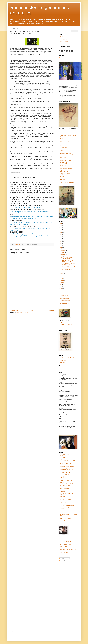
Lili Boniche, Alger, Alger (65, 507)
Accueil (32, 310)
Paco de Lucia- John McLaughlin (66, 471)
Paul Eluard (62, 362)
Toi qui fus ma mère (64, 172)
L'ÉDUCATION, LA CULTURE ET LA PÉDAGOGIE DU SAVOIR (67, 153)
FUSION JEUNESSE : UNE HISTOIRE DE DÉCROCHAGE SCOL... (69, 269)
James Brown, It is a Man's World (67, 493)
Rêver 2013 (62, 181)
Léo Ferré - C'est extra (64, 474)
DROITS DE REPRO (64, 41)
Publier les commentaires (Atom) (23, 313)
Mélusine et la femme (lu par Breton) (67, 358)
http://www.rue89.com (64, 299)
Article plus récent (14, 310)
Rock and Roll (63, 492)
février (63, 281)
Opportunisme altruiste (64, 149)
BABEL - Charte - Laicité (65, 142)
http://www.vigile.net (64, 296)
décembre (63, 249)
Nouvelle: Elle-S (63, 165)
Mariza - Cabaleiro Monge (65, 495)
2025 (61, 224)
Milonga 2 (62, 551)
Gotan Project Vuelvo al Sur (65, 496)
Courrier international (64, 294)
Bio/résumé (62, 38)
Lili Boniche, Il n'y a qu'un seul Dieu (67, 505)
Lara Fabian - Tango (64, 478)
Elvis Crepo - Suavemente (65, 476)
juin (62, 275)
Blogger (53, 637)
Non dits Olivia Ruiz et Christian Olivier (68, 490)
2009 (61, 288)
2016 (61, 240)
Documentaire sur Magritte (65, 519)
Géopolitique (62, 167)
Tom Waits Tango (63, 465)
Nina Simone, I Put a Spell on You (67, 484)
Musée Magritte (63, 520)
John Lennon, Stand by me (65, 458)
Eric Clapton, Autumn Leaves (66, 463)
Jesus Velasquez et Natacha (66, 542)
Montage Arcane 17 (64, 361)
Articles (62, 558)
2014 (61, 244)
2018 (61, 236)
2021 (61, 231)
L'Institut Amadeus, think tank (66, 324)
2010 (61, 286)
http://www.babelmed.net (65, 300)
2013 (61, 245)
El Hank (61, 138)
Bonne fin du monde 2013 (65, 180)
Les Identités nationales (65, 162)
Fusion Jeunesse (23, 241)
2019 (61, 235)
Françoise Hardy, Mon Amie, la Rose (67, 487)
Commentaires (63, 561)
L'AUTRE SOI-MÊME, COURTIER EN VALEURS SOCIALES (69, 264)
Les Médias (62, 159)
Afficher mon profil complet (64, 59)
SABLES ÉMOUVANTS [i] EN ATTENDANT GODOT (67, 261)
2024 (61, 226)
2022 (61, 229)
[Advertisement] (32, 298)
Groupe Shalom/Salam (64, 140)
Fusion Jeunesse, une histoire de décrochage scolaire (67, 145)
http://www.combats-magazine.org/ (67, 302)
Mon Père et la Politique (65, 173)
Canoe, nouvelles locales (65, 297)
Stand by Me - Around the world (66, 456)
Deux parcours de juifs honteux (66, 178)
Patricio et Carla (63, 543)
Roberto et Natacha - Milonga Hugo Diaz (68, 549)
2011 (61, 285)
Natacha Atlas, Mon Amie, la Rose (67, 485)
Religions (62, 170)
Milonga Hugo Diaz (64, 553)
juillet (62, 273)
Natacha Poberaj (63, 548)
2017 (61, 238)
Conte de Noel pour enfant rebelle (67, 183)
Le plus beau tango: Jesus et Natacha (67, 540)
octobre (63, 252)
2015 (61, 242)
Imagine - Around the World (65, 459)
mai (62, 277)
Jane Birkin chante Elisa (65, 501)
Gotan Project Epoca (64, 498)
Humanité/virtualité (64, 40)
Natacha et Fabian (64, 546)
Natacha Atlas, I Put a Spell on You (67, 481)
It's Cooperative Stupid (64, 147)
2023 (61, 227)
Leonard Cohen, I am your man (66, 470)
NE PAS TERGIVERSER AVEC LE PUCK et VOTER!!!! (68, 258)
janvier (63, 282)
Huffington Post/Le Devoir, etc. (66, 43)
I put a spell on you (64, 482)
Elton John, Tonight (64, 468)
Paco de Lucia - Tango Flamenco (66, 473)
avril (62, 279)
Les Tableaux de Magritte (65, 517)
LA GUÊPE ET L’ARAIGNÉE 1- (67, 271)
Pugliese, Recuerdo (64, 479)
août (62, 256)
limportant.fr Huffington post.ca (66, 164)
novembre (63, 251)
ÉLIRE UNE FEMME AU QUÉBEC (68, 266)
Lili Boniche (62, 509)
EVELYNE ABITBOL (64, 57)
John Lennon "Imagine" (65, 454)
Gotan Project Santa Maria (65, 500)
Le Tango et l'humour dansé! (66, 545)
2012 (61, 247)
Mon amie (62, 151)
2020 (61, 233)
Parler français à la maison (65, 161)
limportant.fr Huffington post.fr (66, 169)
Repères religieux (63, 158)
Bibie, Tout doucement (64, 489)
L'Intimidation (62, 175)
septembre (63, 254)
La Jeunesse (62, 176)
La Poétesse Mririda (64, 143)
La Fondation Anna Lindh (65, 323)
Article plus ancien (50, 310)
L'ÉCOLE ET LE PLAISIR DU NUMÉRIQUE (69, 134)
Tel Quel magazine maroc (65, 303)
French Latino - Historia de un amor (67, 466)
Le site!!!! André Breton (64, 359)
